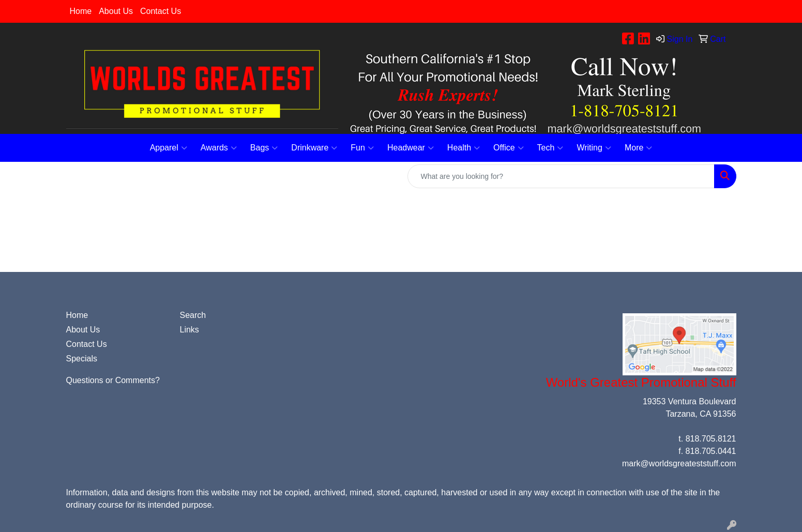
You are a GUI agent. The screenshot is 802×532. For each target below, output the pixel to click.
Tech (550, 148)
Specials (82, 359)
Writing (594, 148)
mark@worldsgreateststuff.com (679, 463)
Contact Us (161, 11)
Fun (362, 148)
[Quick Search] (561, 176)
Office (509, 148)
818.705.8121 (711, 439)
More (638, 148)
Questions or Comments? (113, 380)
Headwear (411, 148)
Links (190, 330)
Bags (264, 148)
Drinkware (314, 148)
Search (193, 315)
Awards (219, 148)
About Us (116, 11)
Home (81, 11)
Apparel (169, 148)
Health (464, 148)
